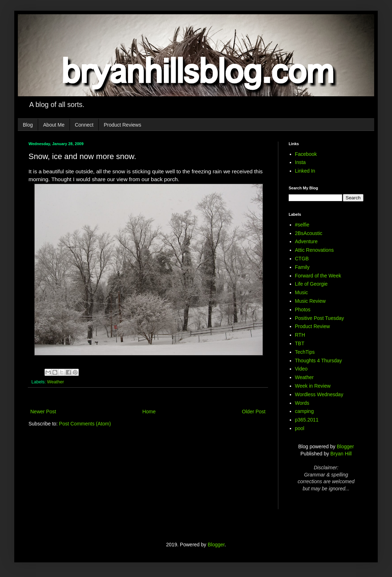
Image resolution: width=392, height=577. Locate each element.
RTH (300, 335)
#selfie (302, 225)
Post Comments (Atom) (85, 424)
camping (305, 411)
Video (301, 369)
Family (302, 267)
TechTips (305, 352)
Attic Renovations (314, 250)
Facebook (306, 154)
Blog (28, 125)
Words (302, 403)
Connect (84, 125)
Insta (300, 162)
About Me (54, 125)
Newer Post (43, 412)
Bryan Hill (341, 454)
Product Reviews (122, 125)
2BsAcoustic (309, 233)
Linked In (305, 171)
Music (302, 292)
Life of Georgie (311, 284)
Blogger (345, 446)
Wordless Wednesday (319, 394)
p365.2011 (307, 420)
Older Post (254, 412)
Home (149, 412)
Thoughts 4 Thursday (319, 361)
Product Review (313, 326)
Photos (303, 310)
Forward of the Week (318, 276)
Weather (55, 382)
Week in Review (313, 386)
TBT (300, 343)
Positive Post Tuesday (320, 318)
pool (300, 428)
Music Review (310, 301)
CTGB (302, 259)
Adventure (306, 241)
